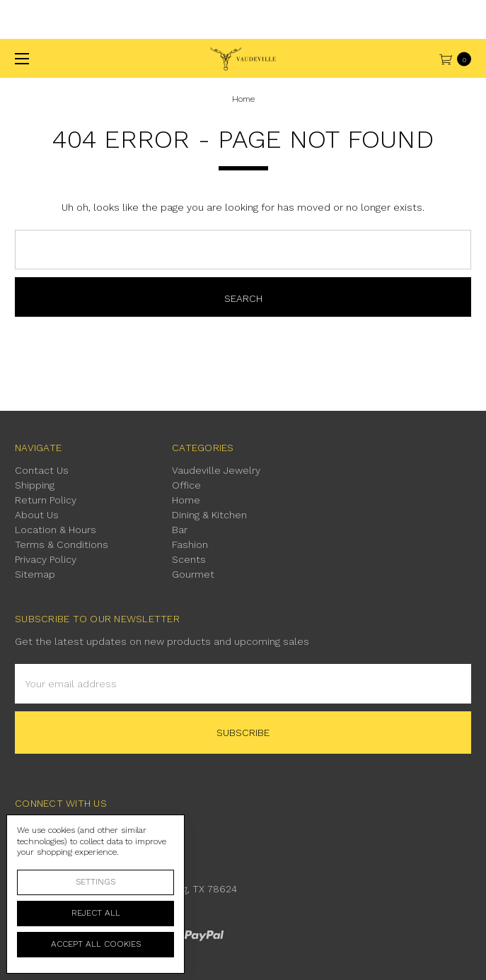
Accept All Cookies (96, 944)
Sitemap (35, 574)
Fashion (190, 544)
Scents (189, 559)
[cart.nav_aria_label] (459, 58)
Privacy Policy (46, 559)
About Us (37, 515)
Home (186, 500)
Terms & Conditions (62, 544)
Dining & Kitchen (209, 515)
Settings (96, 882)
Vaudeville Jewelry (216, 470)
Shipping (35, 485)
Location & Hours (56, 530)
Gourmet (193, 574)
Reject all (96, 913)
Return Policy (46, 500)
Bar (180, 530)
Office (186, 485)
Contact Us (42, 470)
